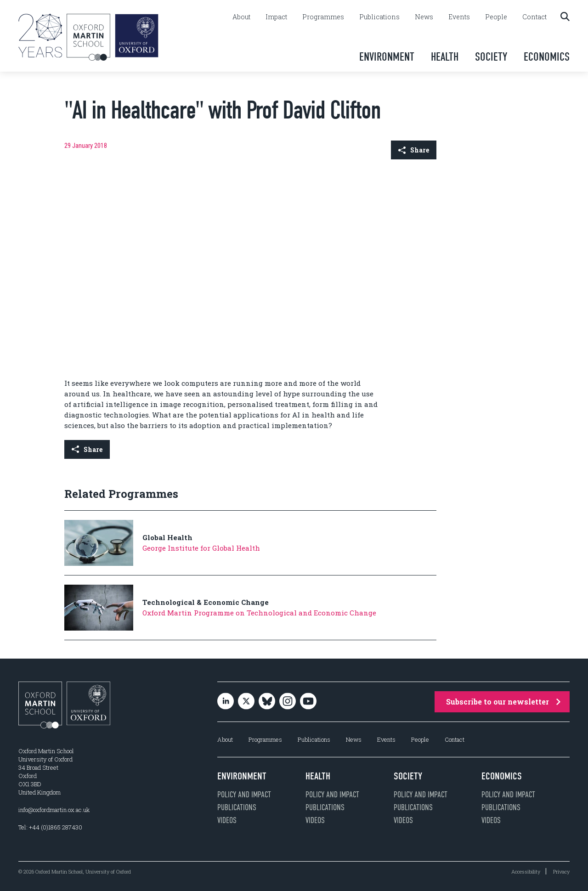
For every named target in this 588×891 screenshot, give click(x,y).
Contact (534, 17)
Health (445, 57)
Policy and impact (244, 795)
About (241, 17)
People (496, 17)
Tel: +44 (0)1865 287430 (50, 827)
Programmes (323, 17)
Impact (276, 17)
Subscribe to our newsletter (503, 702)
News (424, 17)
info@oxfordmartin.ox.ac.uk (54, 810)
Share (414, 150)
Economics (547, 57)
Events (459, 17)
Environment (387, 57)
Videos (227, 820)
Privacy (561, 871)
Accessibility (526, 871)
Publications (379, 17)
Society (491, 57)
